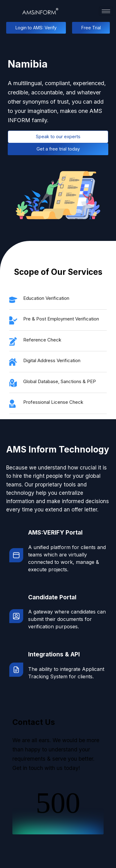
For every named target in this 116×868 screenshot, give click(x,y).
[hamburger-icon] (106, 11)
